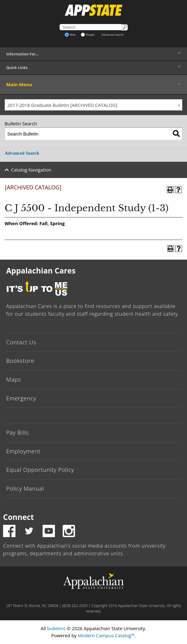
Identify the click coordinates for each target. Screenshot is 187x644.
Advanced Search (22, 153)
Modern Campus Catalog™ (106, 635)
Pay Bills (17, 432)
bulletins (56, 628)
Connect (19, 517)
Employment (23, 451)
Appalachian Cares (41, 271)
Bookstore (20, 361)
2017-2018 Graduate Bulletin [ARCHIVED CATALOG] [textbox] (62, 105)
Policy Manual (25, 488)
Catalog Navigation (31, 170)
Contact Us (21, 342)
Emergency (21, 398)
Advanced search (113, 35)
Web (70, 35)
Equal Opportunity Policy (40, 470)
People (88, 35)
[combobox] (93, 105)
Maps (14, 379)
